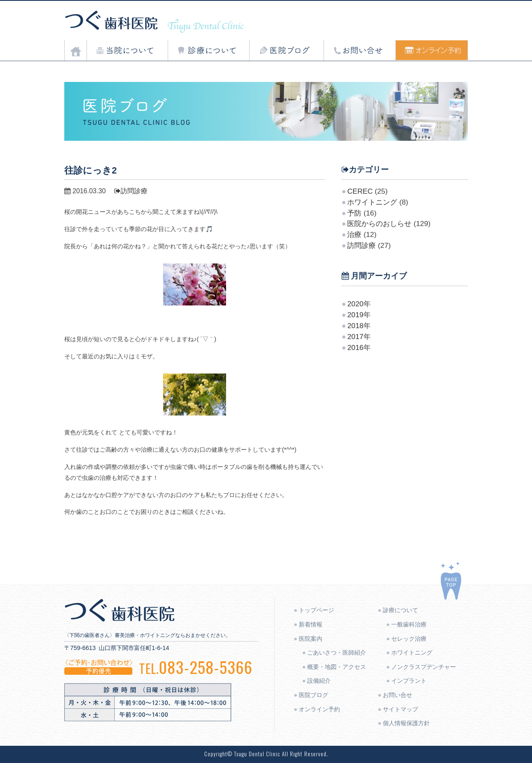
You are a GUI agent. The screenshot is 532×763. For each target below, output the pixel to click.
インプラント (409, 681)
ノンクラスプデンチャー (424, 667)
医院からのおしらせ (379, 224)
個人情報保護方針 (406, 723)
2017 (355, 337)
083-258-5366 (196, 667)
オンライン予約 (319, 709)
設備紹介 (319, 681)
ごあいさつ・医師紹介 (337, 652)
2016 (355, 347)
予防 (354, 213)
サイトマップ (400, 709)
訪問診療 (131, 191)
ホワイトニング (372, 202)
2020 (355, 304)
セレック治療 (409, 639)
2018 (355, 326)
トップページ (316, 610)
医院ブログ (313, 695)
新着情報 (311, 624)
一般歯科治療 (409, 624)
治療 (354, 234)
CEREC (360, 191)
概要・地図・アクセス (337, 667)
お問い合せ (398, 695)
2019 (355, 315)
